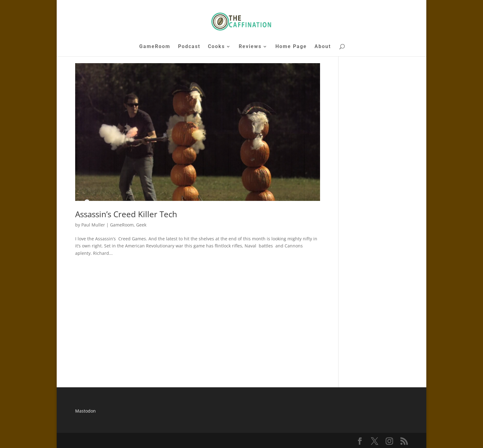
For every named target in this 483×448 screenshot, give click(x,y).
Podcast (189, 47)
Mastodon (85, 411)
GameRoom (155, 47)
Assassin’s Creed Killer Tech (126, 214)
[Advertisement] (198, 319)
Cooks (216, 47)
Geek (141, 225)
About (323, 47)
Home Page (291, 47)
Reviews (250, 47)
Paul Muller (93, 225)
